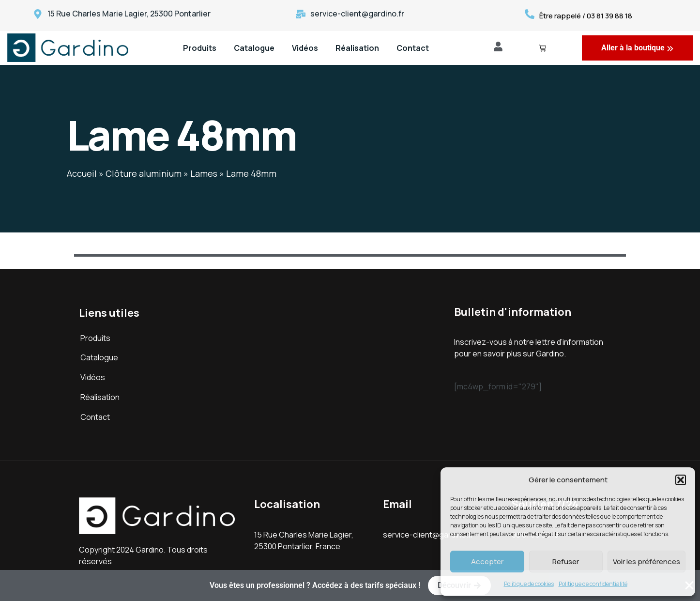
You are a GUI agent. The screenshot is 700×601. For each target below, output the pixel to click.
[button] (681, 480)
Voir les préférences (647, 562)
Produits (200, 48)
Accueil (82, 173)
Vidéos (305, 48)
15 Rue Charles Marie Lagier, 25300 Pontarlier (129, 14)
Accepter (487, 562)
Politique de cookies (529, 584)
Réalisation (357, 48)
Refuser (566, 562)
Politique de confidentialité (593, 584)
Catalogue (254, 48)
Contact (413, 48)
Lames (204, 173)
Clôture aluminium (144, 173)
